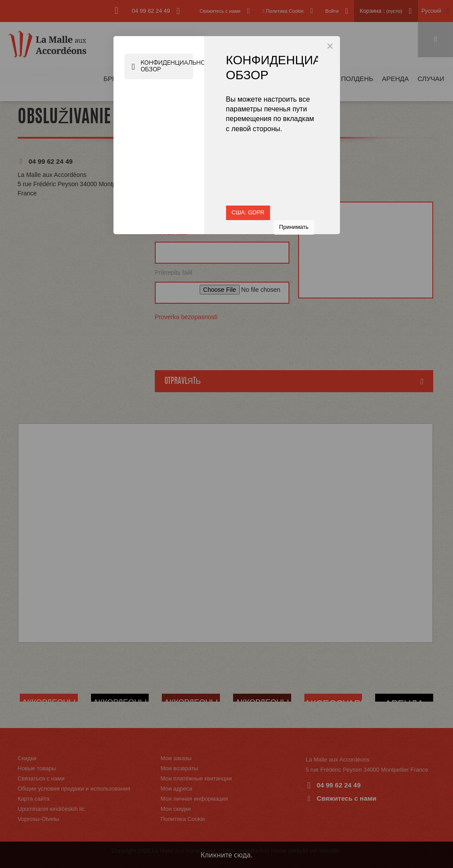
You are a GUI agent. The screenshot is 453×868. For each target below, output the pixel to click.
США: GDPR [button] (248, 212)
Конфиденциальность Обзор (163, 66)
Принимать (294, 227)
